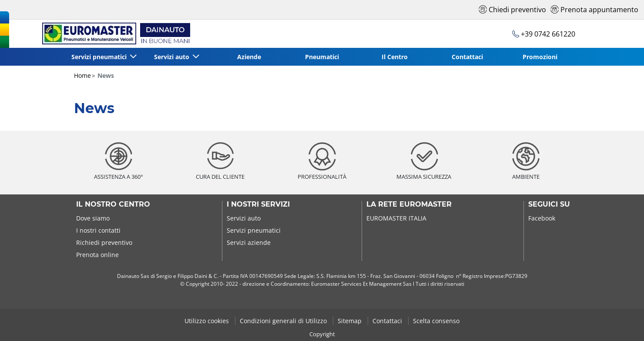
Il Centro (395, 57)
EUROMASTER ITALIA (396, 218)
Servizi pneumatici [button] (100, 57)
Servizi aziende (249, 242)
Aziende (249, 57)
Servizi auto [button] (173, 57)
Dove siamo (93, 218)
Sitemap (351, 321)
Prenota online (97, 255)
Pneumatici (322, 57)
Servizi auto (244, 218)
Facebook (542, 218)
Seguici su (549, 204)
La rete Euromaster (409, 204)
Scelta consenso (436, 321)
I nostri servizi (258, 204)
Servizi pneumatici (254, 230)
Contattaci (467, 57)
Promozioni (540, 57)
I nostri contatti (98, 230)
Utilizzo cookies (208, 321)
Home (82, 75)
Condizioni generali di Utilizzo (284, 321)
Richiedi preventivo (104, 242)
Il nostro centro (113, 204)
